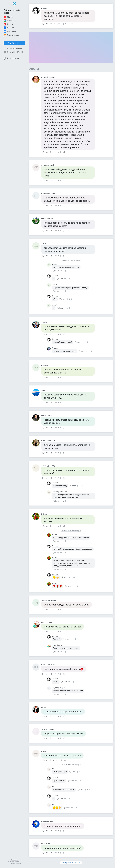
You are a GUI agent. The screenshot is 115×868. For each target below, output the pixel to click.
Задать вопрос (14, 43)
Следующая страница (71, 863)
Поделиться (72, 24)
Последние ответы (13, 52)
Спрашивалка (11, 58)
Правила (11, 862)
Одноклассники (12, 35)
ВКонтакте (10, 31)
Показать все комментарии (71, 260)
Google (8, 21)
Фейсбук (9, 28)
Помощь (18, 862)
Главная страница (13, 48)
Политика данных (14, 864)
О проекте (14, 860)
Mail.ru (8, 17)
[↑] (64, 24)
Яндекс (8, 24)
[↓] (68, 24)
